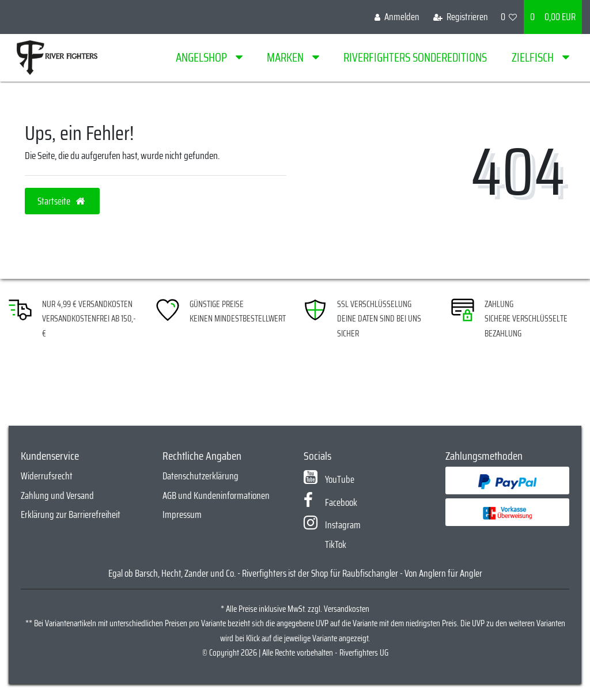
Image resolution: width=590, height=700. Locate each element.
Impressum (182, 514)
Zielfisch (534, 57)
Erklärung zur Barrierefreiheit (71, 514)
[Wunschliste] (509, 17)
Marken (286, 57)
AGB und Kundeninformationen (216, 495)
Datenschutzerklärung (201, 476)
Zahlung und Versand (57, 495)
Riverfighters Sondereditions (415, 57)
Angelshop (203, 57)
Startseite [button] (62, 201)
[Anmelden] (397, 17)
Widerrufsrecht (47, 476)
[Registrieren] (461, 17)
